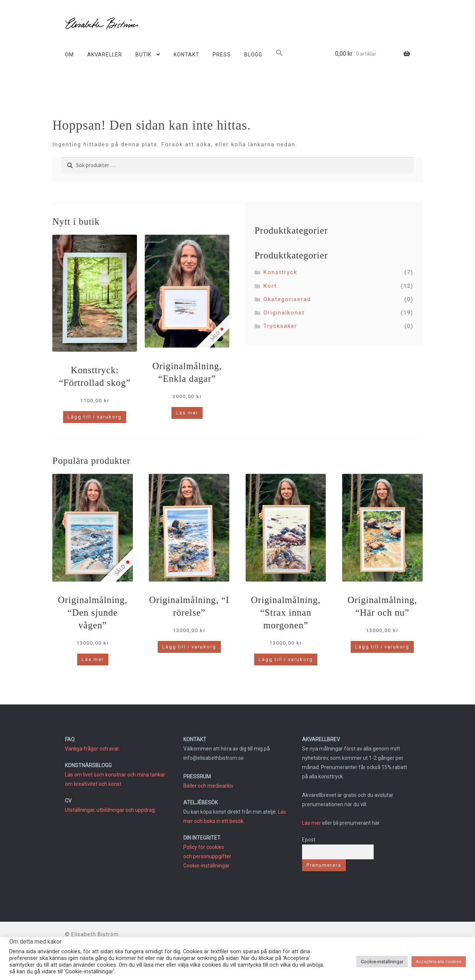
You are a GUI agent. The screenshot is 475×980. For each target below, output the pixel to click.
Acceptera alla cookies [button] (439, 962)
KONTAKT (186, 55)
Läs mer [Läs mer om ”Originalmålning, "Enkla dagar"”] (187, 413)
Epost (309, 840)
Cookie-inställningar (207, 866)
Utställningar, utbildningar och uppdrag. (110, 810)
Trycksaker (280, 326)
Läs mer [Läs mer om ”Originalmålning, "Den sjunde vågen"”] (93, 659)
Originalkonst (284, 313)
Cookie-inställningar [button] (382, 962)
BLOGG (253, 55)
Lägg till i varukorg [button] (95, 417)
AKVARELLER (105, 55)
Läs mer (312, 823)
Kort (270, 286)
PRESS (222, 55)
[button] (279, 54)
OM (69, 55)
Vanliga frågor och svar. (92, 749)
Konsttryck (280, 272)
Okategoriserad (287, 299)
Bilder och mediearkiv (208, 786)
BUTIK (143, 55)
